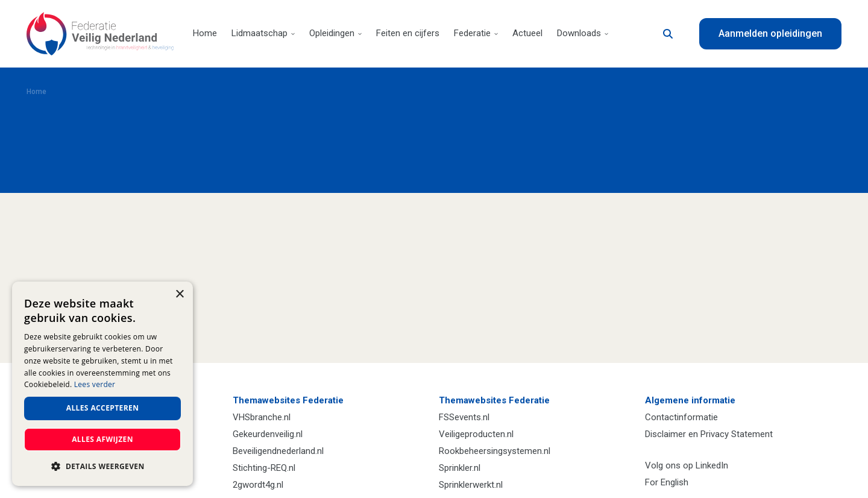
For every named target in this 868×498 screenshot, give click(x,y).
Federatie (476, 33)
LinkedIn (712, 465)
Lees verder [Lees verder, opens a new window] (95, 384)
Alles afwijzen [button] (102, 439)
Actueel (527, 33)
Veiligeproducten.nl (476, 434)
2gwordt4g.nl (258, 485)
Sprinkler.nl (460, 468)
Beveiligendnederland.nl (278, 451)
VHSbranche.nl (262, 417)
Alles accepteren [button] (103, 408)
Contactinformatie (681, 417)
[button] (102, 467)
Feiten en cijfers (408, 33)
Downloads (583, 33)
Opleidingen (335, 33)
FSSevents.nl (464, 417)
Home (205, 33)
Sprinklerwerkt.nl (471, 485)
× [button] (179, 295)
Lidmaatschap (263, 33)
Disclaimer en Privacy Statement (709, 434)
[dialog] (102, 384)
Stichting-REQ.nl (264, 468)
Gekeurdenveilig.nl (268, 434)
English (675, 482)
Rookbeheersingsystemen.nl (495, 451)
